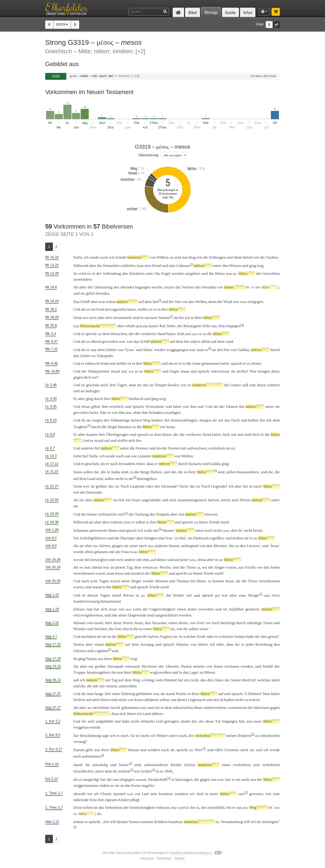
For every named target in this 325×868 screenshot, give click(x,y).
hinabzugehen (98, 672)
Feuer (136, 500)
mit (269, 420)
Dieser (80, 609)
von (153, 257)
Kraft (201, 637)
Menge (253, 595)
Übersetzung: (149, 155)
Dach (235, 420)
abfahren (152, 700)
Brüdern (245, 736)
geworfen (81, 413)
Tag (129, 567)
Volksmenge (120, 420)
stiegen (205, 420)
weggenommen (86, 786)
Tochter (188, 287)
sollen (164, 700)
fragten (166, 637)
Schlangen (217, 257)
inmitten (138, 257)
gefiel (90, 293)
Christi (106, 794)
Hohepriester (99, 371)
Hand (161, 334)
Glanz (219, 680)
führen (210, 672)
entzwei (211, 514)
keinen (137, 420)
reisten (111, 686)
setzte (226, 500)
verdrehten (242, 765)
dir (259, 822)
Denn (78, 318)
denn (212, 302)
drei (109, 318)
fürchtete (149, 666)
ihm (222, 326)
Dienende (169, 486)
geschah (93, 385)
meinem (151, 318)
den (225, 266)
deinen (122, 822)
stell (248, 435)
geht (89, 750)
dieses (182, 700)
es (155, 309)
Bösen (220, 274)
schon (111, 302)
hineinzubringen (184, 420)
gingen (118, 546)
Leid (159, 721)
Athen (203, 644)
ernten (254, 700)
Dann (78, 472)
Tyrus (129, 350)
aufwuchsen (197, 448)
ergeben (102, 651)
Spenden (179, 858)
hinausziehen (248, 472)
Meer (198, 708)
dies (106, 522)
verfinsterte (107, 514)
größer (101, 486)
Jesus (185, 371)
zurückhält (216, 807)
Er (75, 399)
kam (140, 266)
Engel (166, 274)
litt (171, 302)
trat (127, 522)
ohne (238, 257)
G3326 (56, 76)
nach (104, 385)
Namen (164, 318)
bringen (264, 371)
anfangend (190, 546)
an (214, 350)
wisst (204, 629)
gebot (96, 407)
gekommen (130, 708)
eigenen (111, 800)
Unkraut (183, 266)
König (149, 680)
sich (173, 500)
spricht (91, 334)
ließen (253, 420)
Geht (206, 326)
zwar (113, 609)
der (99, 274)
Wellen (201, 302)
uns (116, 780)
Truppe (79, 672)
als (103, 464)
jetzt (185, 807)
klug (192, 257)
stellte (143, 309)
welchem (226, 637)
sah (76, 680)
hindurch (136, 399)
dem (148, 302)
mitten (203, 266)
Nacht (115, 708)
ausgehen (193, 274)
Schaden (156, 413)
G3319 (62, 24)
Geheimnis (114, 807)
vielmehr (147, 721)
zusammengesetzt (192, 500)
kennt (258, 530)
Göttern (80, 651)
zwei (93, 318)
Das (76, 302)
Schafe (121, 257)
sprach (236, 363)
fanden (173, 385)
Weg (147, 420)
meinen (147, 822)
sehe (220, 644)
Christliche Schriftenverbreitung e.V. (191, 853)
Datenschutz (164, 858)
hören (106, 700)
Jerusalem (127, 464)
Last (146, 794)
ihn (146, 385)
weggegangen (177, 350)
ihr (240, 530)
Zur (76, 736)
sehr (91, 651)
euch (104, 257)
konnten (166, 794)
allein (206, 341)
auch (245, 780)
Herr (199, 750)
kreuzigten (99, 560)
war (236, 302)
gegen (275, 708)
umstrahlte (128, 686)
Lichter (146, 771)
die (206, 257)
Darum (79, 750)
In (181, 637)
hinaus (174, 546)
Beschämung (90, 736)
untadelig (100, 765)
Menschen (111, 266)
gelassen (101, 552)
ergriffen (217, 538)
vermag (79, 742)
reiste (140, 464)
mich (276, 680)
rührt (219, 750)
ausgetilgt (91, 780)
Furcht (250, 567)
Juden (275, 567)
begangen (143, 287)
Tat (218, 721)
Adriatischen (183, 708)
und (230, 257)
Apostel (119, 794)
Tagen (122, 385)
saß (245, 385)
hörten (105, 546)
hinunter (125, 427)
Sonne (92, 514)
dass (150, 464)
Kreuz (136, 786)
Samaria (195, 464)
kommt (218, 581)
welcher (190, 637)
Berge (145, 472)
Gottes (190, 765)
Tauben (272, 257)
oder (101, 318)
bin (181, 318)
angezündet (151, 500)
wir (157, 708)
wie (112, 257)
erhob (130, 326)
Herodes (127, 287)
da (176, 318)
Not (178, 302)
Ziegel (112, 427)
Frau (169, 538)
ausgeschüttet (166, 615)
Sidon (148, 350)
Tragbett (81, 427)
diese (276, 371)
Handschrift (158, 780)
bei (193, 581)
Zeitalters (137, 274)
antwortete (98, 530)
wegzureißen (161, 672)
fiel (97, 448)
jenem (120, 567)
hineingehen (147, 479)
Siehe (78, 257)
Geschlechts (83, 771)
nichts (242, 371)
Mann (167, 435)
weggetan (81, 727)
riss (181, 514)
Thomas (183, 581)
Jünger (220, 567)
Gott (201, 623)
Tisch (125, 486)
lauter (154, 326)
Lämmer (145, 456)
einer (134, 546)
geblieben (144, 694)
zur (138, 794)
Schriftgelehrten (93, 538)
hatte (171, 334)
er (199, 341)
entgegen (256, 302)
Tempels (163, 514)
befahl (268, 666)
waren (231, 567)
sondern (181, 794)
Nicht (184, 486)
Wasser (168, 530)
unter (217, 266)
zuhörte (273, 385)
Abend (96, 341)
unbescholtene (156, 765)
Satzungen (184, 780)
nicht (119, 479)
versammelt (122, 318)
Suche (230, 13)
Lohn (137, 609)
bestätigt (228, 623)
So (75, 274)
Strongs (211, 13)
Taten (268, 623)
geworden (110, 341)
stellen (238, 538)
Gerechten (271, 274)
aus (229, 274)
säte (172, 266)
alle (114, 615)
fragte (175, 371)
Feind (156, 266)
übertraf (249, 680)
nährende (81, 800)
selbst (140, 522)
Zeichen (101, 629)
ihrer (199, 318)
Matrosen (262, 708)
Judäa (116, 472)
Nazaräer (159, 623)
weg (260, 266)
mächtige (254, 623)
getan (273, 637)
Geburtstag (103, 287)
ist (138, 736)
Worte (128, 623)
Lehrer (236, 385)
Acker (192, 609)
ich (86, 257)
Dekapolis (105, 356)
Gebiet (111, 350)
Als (76, 546)
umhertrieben (215, 708)
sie (83, 391)
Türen (191, 567)
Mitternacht (98, 326)
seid (178, 257)
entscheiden (270, 736)
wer (86, 486)
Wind (228, 302)
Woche (165, 567)
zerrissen (232, 666)
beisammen (110, 601)
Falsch (248, 257)
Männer (80, 623)
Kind (100, 309)
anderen (161, 546)
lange (99, 694)
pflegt (135, 800)
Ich (231, 486)
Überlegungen (118, 435)
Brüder (179, 595)
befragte (93, 391)
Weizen (235, 266)
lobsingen (270, 822)
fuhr (103, 413)
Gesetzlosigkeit (142, 807)
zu (117, 486)
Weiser (162, 736)
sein (148, 266)
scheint (124, 771)
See (155, 302)
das (136, 341)
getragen (172, 721)
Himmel (170, 680)
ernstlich (116, 407)
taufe (148, 530)
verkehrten (271, 765)
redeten (116, 522)
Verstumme (155, 407)
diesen (93, 595)
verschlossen (84, 573)
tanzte (169, 287)
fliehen (156, 472)
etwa (276, 595)
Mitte (247, 274)
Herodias (209, 287)
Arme (196, 363)
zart (241, 794)
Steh (181, 334)
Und (77, 309)
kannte (92, 435)
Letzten (253, 546)
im (151, 385)
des (125, 274)
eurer (258, 486)
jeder (250, 644)
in (94, 274)
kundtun (175, 822)
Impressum (147, 858)
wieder (160, 350)
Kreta (139, 700)
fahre (177, 407)
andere (130, 560)
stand (116, 371)
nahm (90, 363)
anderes (87, 448)
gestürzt (252, 609)
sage (105, 736)
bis (231, 546)
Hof (121, 500)
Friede (215, 522)
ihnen (234, 287)
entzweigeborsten (88, 615)
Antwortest (220, 371)
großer (101, 666)
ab (172, 750)
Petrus (245, 500)
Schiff (85, 302)
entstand (132, 666)
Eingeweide (137, 615)
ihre (165, 309)
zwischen (210, 736)
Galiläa (243, 350)
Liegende (138, 486)
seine (126, 581)
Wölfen (162, 257)
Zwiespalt (116, 666)
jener (185, 560)
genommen (211, 363)
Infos (248, 13)
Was (253, 371)
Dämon (232, 407)
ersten (148, 567)
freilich (79, 700)
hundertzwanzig (87, 601)
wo (85, 318)
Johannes (81, 530)
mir (102, 686)
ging (253, 266)
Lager (194, 672)
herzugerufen (116, 309)
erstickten (217, 448)
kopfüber (237, 609)
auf (188, 334)
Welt (169, 771)
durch (275, 350)
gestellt (141, 637)
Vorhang (142, 514)
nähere (157, 714)
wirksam (163, 807)
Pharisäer (128, 538)
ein (139, 714)
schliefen (128, 266)
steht (218, 530)
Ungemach (197, 700)
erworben (206, 609)
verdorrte (149, 334)
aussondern (83, 279)
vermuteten (237, 708)
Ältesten (220, 546)
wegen (98, 420)
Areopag (147, 644)
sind (136, 318)
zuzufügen (172, 413)
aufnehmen (91, 756)
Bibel (193, 13)
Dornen (142, 448)
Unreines (232, 750)
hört (109, 623)
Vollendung (112, 274)
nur (174, 807)
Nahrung (128, 694)
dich (87, 377)
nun (185, 257)
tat (173, 629)
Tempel (161, 385)
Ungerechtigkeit (162, 609)
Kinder (176, 765)
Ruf (162, 326)
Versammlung (232, 822)
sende (95, 257)
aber (93, 266)
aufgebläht (104, 721)
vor (220, 287)
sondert (154, 750)
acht (94, 581)
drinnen (162, 581)
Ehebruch (201, 538)
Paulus (79, 644)
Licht (195, 680)
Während (81, 266)
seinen (231, 736)
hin (139, 441)
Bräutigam (192, 326)
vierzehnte (101, 708)
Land (229, 341)
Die (157, 274)
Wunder (80, 629)
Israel (99, 623)
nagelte (148, 786)
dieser (162, 560)
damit (186, 721)
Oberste (172, 666)
